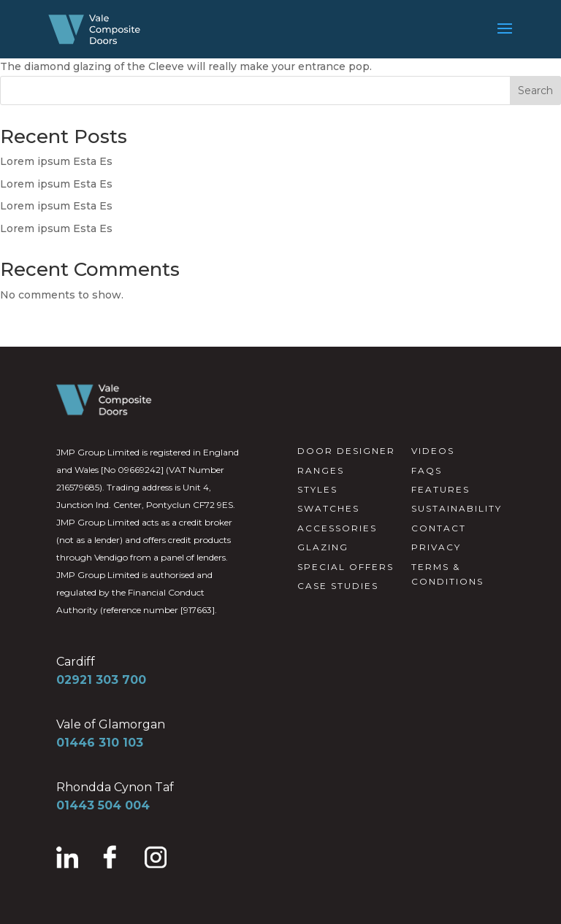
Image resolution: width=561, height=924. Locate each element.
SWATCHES (328, 508)
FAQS (427, 470)
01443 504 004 (103, 805)
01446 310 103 (100, 743)
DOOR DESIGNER (346, 451)
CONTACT (439, 528)
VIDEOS (433, 451)
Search (535, 91)
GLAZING (323, 547)
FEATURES (440, 489)
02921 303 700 (101, 680)
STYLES (317, 489)
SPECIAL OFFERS (346, 567)
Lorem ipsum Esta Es (56, 161)
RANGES (321, 470)
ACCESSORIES (337, 528)
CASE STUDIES (338, 586)
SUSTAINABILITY (457, 508)
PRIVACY (436, 547)
